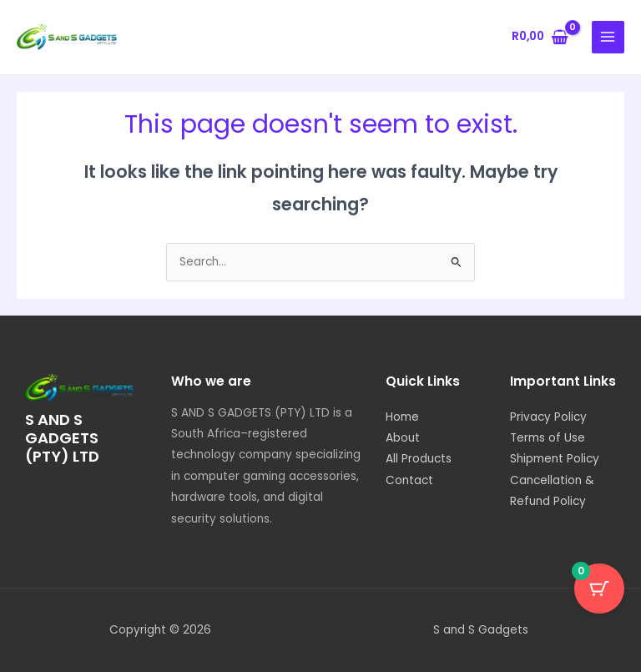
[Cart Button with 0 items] (599, 589)
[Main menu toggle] (608, 37)
